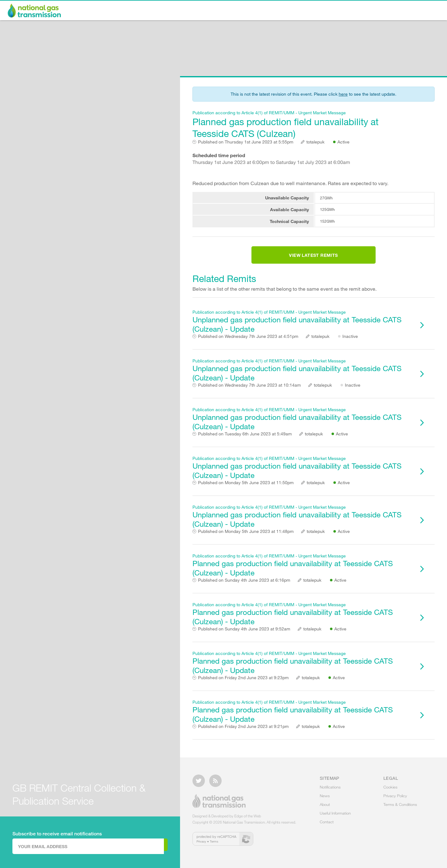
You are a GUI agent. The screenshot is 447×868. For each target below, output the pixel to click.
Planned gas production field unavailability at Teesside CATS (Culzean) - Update (303, 573)
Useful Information (371, 11)
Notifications (246, 11)
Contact (423, 11)
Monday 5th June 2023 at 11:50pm (246, 490)
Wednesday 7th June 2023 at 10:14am (249, 393)
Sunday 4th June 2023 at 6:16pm (244, 588)
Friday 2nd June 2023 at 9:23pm (243, 685)
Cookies (390, 791)
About (322, 11)
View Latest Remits (313, 259)
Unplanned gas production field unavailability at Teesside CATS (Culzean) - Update (303, 329)
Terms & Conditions (400, 808)
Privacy (201, 845)
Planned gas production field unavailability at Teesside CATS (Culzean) (303, 124)
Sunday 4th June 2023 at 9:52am (244, 636)
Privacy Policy (395, 799)
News (288, 11)
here (343, 94)
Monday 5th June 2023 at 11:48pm (246, 539)
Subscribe (142, 846)
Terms (214, 845)
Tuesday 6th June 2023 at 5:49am (245, 441)
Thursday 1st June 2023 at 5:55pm (246, 142)
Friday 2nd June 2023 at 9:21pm (243, 734)
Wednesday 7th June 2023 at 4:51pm (248, 344)
